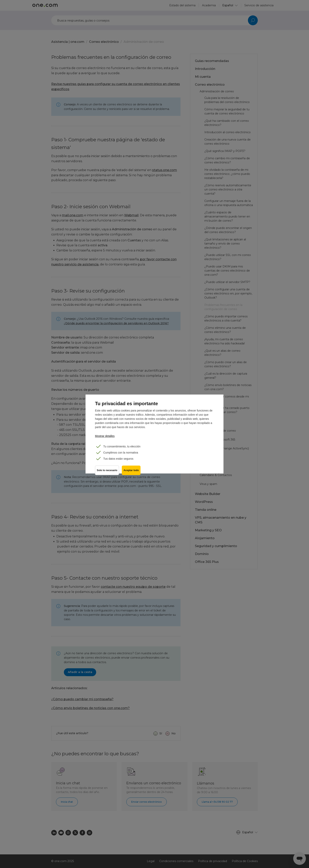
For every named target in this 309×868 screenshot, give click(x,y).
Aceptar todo (132, 471)
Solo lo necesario (107, 471)
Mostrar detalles (105, 436)
